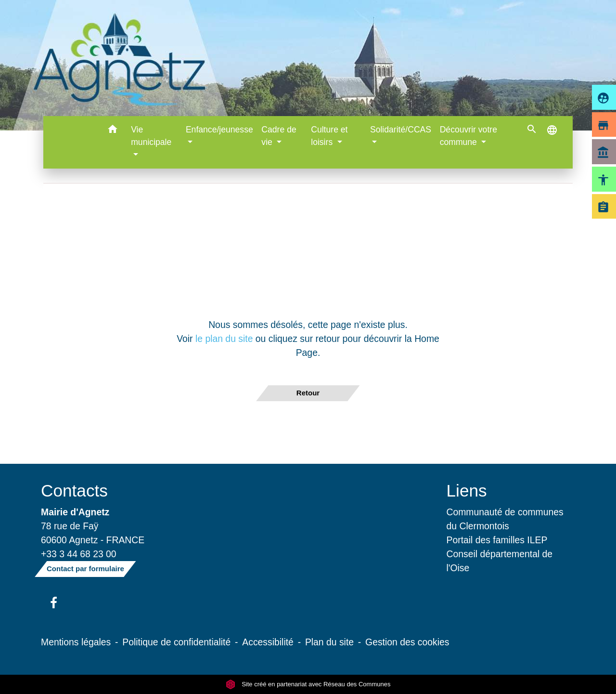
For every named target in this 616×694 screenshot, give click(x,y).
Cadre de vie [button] (279, 136)
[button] (112, 131)
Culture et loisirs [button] (329, 136)
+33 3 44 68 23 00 (79, 554)
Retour (308, 393)
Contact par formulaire (85, 569)
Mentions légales (76, 642)
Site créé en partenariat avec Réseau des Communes (308, 684)
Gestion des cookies (407, 642)
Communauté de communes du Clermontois (505, 519)
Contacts (74, 491)
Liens (467, 491)
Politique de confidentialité (176, 642)
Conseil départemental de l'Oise (500, 561)
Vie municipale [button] (151, 136)
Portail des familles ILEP (497, 540)
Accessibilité (268, 642)
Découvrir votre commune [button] (468, 136)
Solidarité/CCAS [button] (401, 130)
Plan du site (329, 642)
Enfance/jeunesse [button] (219, 130)
